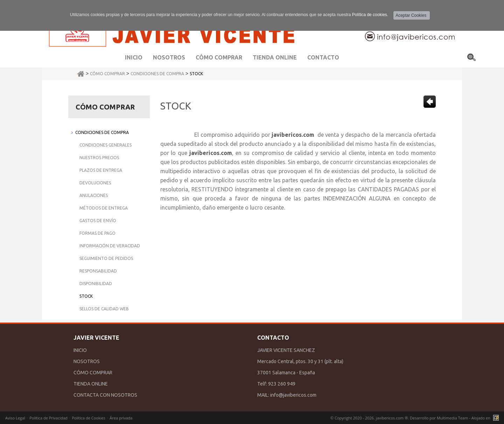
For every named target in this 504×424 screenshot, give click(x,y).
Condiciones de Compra (157, 74)
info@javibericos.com (293, 395)
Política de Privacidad (48, 418)
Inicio (134, 57)
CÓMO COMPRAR (93, 373)
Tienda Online (275, 57)
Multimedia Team (452, 418)
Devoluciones (95, 183)
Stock (196, 74)
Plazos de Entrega (101, 170)
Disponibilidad (96, 284)
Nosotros (169, 57)
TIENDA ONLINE (91, 384)
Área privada (121, 418)
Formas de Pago (97, 233)
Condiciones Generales (106, 145)
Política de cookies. (370, 15)
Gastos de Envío (98, 221)
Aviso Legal (15, 418)
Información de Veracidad (110, 246)
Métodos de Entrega (104, 208)
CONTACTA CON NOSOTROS (105, 395)
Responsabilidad (98, 271)
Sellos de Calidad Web (104, 309)
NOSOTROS (87, 361)
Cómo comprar (219, 57)
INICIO (80, 350)
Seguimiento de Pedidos (106, 258)
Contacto (323, 57)
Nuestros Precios (99, 158)
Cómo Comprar (107, 74)
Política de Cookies (89, 418)
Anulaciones (94, 195)
